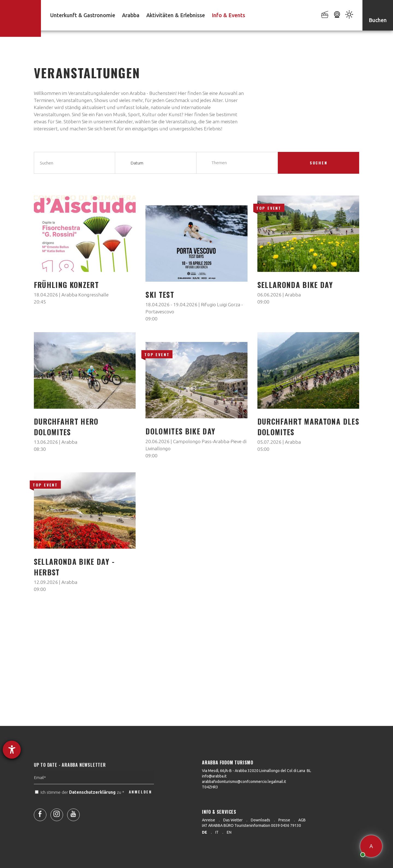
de (205, 832)
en (229, 832)
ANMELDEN (140, 804)
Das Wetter (233, 820)
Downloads (260, 820)
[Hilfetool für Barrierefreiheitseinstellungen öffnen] (12, 750)
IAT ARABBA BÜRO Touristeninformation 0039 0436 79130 (251, 825)
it (217, 832)
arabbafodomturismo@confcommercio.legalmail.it (244, 782)
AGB (302, 820)
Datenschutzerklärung (92, 804)
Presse (284, 820)
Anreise (209, 820)
